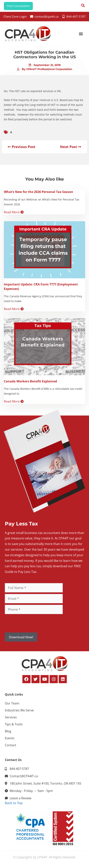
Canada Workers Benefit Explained (30, 381)
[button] (81, 34)
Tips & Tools (14, 724)
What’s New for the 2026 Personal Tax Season (39, 192)
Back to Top (14, 803)
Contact (11, 745)
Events (10, 738)
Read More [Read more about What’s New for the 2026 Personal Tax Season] (14, 212)
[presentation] (34, 623)
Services (11, 717)
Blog (8, 731)
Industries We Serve (19, 710)
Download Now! (21, 637)
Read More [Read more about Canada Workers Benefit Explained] (14, 401)
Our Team (12, 703)
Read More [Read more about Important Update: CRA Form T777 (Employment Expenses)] (14, 309)
